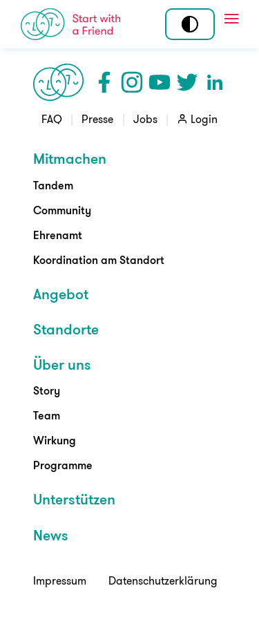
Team (47, 415)
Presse (97, 119)
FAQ (52, 119)
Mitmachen (70, 158)
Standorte (66, 329)
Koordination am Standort (99, 260)
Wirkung (55, 440)
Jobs (145, 119)
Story (47, 390)
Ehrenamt (58, 235)
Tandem (53, 185)
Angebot (61, 294)
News (51, 535)
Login (204, 119)
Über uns (62, 364)
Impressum (60, 580)
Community (62, 210)
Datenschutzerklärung (163, 580)
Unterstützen (74, 499)
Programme (63, 465)
